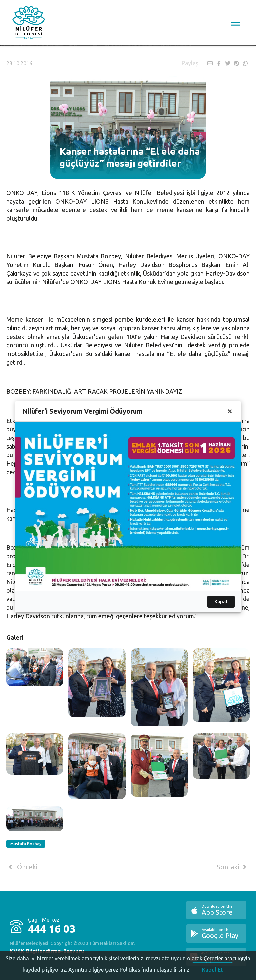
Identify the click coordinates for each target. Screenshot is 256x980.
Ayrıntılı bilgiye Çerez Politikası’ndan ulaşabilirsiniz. (129, 974)
